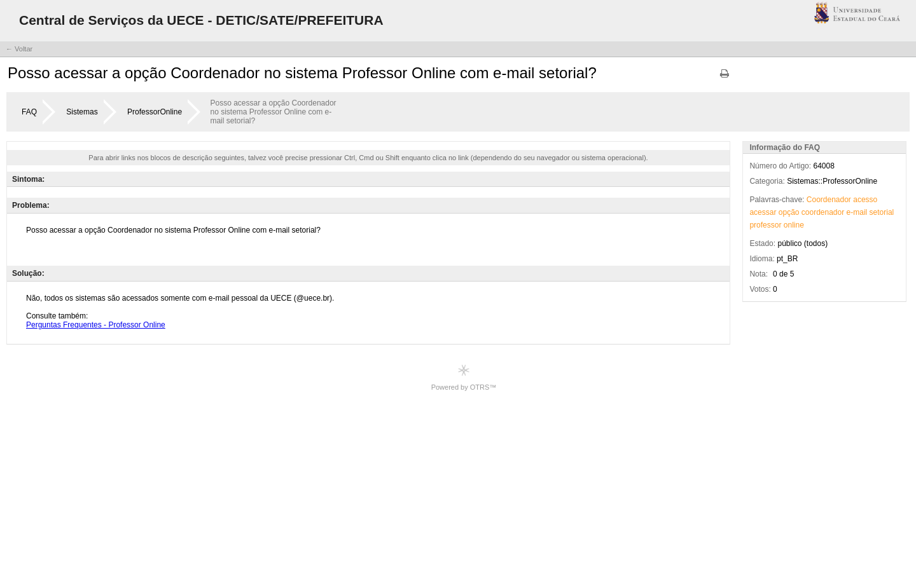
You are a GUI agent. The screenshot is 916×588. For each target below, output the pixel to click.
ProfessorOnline (155, 112)
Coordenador (829, 200)
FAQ (29, 112)
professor (765, 225)
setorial (882, 212)
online (794, 225)
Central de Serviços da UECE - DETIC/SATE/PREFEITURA (201, 20)
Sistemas (82, 112)
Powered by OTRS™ (464, 377)
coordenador (823, 212)
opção (789, 212)
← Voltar (19, 49)
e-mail (857, 212)
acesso (865, 200)
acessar (763, 212)
